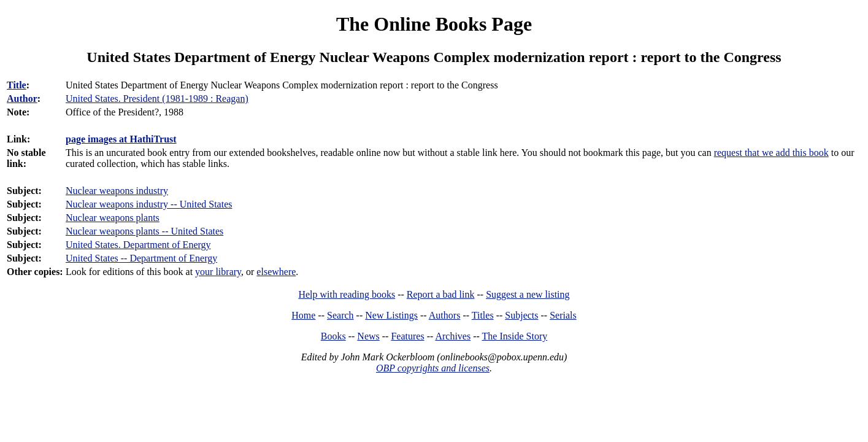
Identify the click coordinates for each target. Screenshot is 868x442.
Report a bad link (441, 294)
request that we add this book (771, 153)
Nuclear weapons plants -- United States (144, 231)
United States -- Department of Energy (141, 258)
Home (303, 315)
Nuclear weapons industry (117, 191)
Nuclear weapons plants (113, 218)
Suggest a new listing (528, 294)
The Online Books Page (434, 24)
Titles (483, 315)
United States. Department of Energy (138, 245)
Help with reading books (347, 294)
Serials (563, 315)
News (368, 336)
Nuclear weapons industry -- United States (149, 204)
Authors (445, 315)
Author (22, 99)
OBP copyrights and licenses (433, 368)
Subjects (521, 315)
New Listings (391, 315)
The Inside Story (515, 336)
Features (407, 336)
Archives (453, 336)
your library (218, 272)
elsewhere (276, 272)
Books (333, 336)
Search (340, 315)
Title (17, 85)
